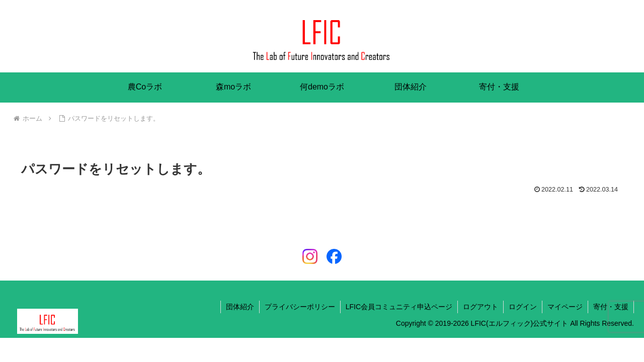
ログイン (523, 307)
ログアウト (480, 307)
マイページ (565, 307)
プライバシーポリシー (300, 307)
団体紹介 (240, 307)
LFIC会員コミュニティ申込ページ (399, 307)
